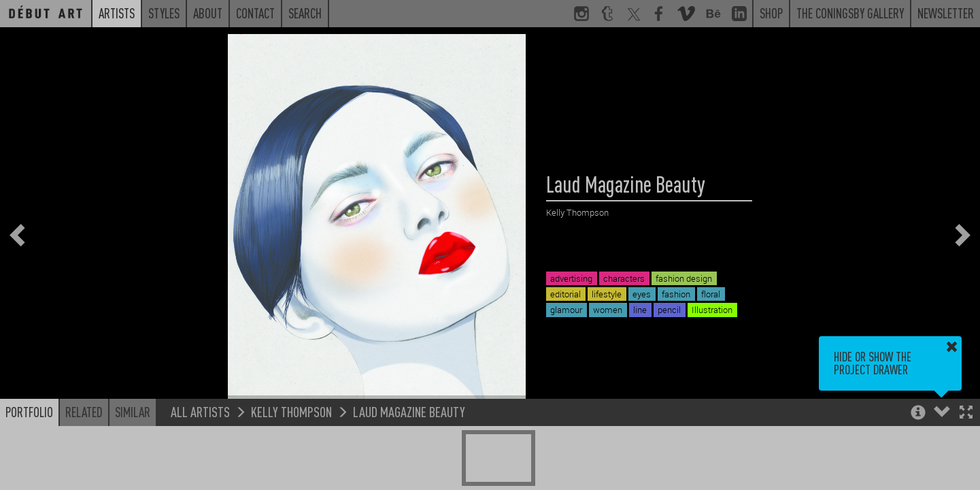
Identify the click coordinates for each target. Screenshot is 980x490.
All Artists (200, 411)
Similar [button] (133, 412)
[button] (966, 413)
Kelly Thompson (291, 411)
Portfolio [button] (29, 412)
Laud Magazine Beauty (409, 411)
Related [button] (84, 412)
